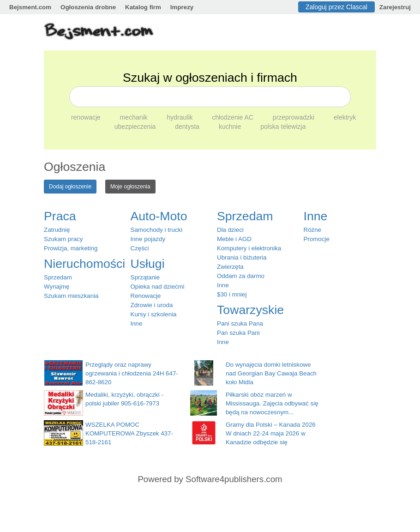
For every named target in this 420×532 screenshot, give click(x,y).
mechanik (135, 117)
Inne (137, 323)
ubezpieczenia (136, 127)
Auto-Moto (159, 216)
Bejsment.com (30, 7)
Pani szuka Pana (240, 323)
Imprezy (182, 7)
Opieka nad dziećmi (158, 287)
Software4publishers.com (234, 479)
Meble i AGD (234, 239)
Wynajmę (57, 287)
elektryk (345, 117)
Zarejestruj (395, 7)
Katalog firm (143, 7)
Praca (60, 216)
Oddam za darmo (241, 276)
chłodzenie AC (233, 117)
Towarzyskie (250, 310)
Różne (313, 230)
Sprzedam (58, 277)
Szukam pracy (63, 239)
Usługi (148, 264)
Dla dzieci (230, 230)
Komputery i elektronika (249, 248)
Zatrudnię (57, 230)
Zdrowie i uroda (152, 305)
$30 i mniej (232, 294)
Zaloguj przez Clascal (336, 7)
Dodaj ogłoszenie (70, 187)
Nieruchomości (84, 264)
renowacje (87, 117)
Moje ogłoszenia (130, 187)
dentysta (188, 127)
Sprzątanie (145, 277)
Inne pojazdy (148, 239)
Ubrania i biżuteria (242, 257)
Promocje (317, 239)
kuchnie (231, 127)
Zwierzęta (230, 267)
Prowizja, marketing (71, 248)
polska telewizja (283, 127)
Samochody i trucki (157, 230)
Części (140, 248)
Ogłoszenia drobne (88, 7)
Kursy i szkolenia (154, 314)
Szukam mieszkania (71, 296)
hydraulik (181, 117)
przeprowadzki (294, 117)
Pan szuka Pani (238, 333)
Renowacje (146, 296)
